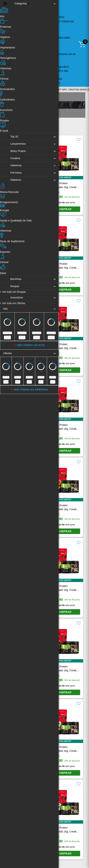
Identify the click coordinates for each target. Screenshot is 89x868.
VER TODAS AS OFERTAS (31, 389)
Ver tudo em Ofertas (13, 303)
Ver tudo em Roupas (13, 292)
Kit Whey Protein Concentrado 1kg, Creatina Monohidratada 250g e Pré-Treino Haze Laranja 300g (64, 186)
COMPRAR (64, 209)
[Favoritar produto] (79, 140)
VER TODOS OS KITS (31, 345)
